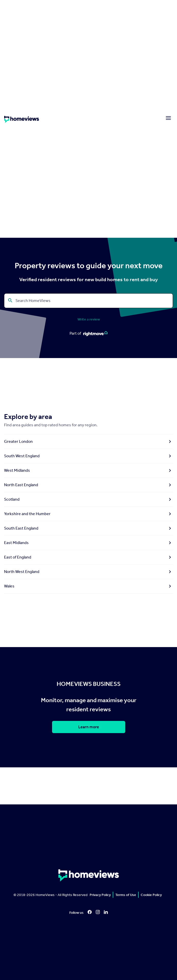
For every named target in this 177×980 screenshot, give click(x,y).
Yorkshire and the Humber (88, 514)
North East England (88, 485)
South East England (88, 528)
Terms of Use (126, 895)
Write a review (89, 319)
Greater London (88, 442)
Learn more (89, 727)
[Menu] (168, 118)
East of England (88, 557)
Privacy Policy (100, 895)
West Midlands (88, 470)
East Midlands (88, 543)
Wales (88, 586)
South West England (88, 456)
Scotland (88, 499)
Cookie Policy (151, 895)
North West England (88, 572)
